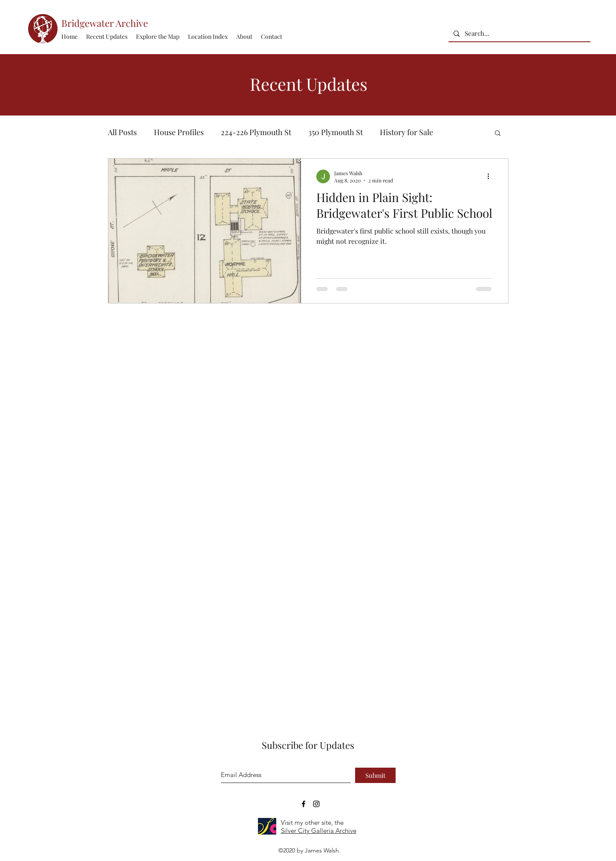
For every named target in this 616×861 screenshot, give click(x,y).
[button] (208, 37)
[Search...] (519, 33)
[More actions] (492, 176)
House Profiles (179, 132)
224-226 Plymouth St (256, 132)
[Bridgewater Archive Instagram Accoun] (316, 804)
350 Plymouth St (335, 132)
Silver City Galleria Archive (319, 831)
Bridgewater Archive (105, 23)
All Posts (122, 132)
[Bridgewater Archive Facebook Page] (304, 804)
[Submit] (375, 775)
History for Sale (406, 132)
